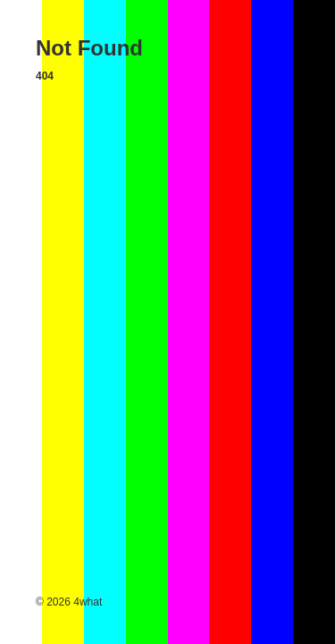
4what (88, 602)
